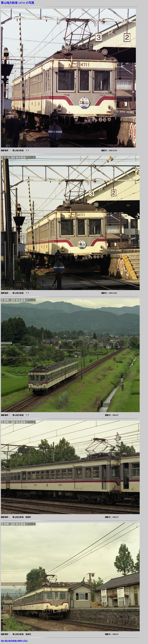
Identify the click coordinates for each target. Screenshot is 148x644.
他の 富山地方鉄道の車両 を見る (14, 641)
